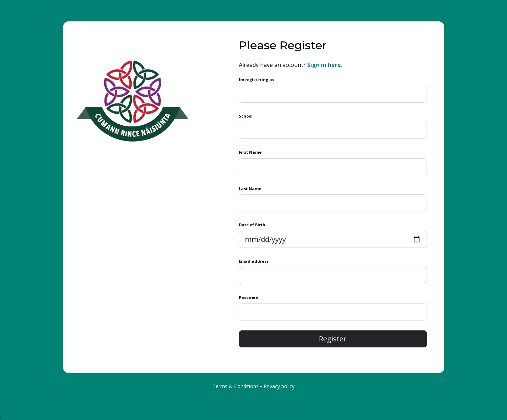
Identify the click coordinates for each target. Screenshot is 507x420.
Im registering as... (258, 80)
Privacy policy (279, 386)
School (246, 116)
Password (249, 297)
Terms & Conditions (236, 386)
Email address (254, 261)
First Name (250, 152)
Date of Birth (252, 225)
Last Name (250, 189)
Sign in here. (325, 65)
